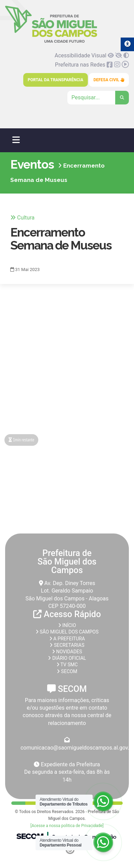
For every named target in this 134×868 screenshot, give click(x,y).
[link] (51, 41)
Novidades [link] (67, 652)
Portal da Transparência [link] (55, 80)
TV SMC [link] (67, 665)
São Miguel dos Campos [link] (67, 632)
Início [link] (67, 625)
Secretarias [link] (67, 645)
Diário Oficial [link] (67, 658)
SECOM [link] (67, 671)
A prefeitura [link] (67, 639)
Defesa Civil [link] (109, 80)
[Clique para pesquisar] (98, 98)
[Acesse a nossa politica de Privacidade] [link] (67, 826)
